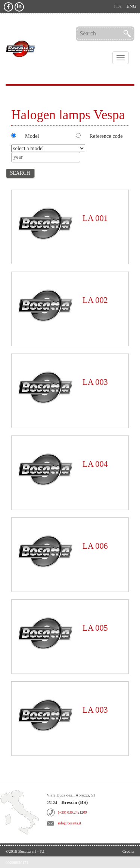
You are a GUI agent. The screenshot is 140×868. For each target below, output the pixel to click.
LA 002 (95, 300)
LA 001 (95, 218)
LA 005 (95, 628)
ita (118, 6)
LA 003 (95, 382)
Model (32, 136)
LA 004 (95, 464)
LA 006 (95, 546)
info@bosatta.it (69, 823)
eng (131, 6)
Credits (128, 851)
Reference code (106, 136)
